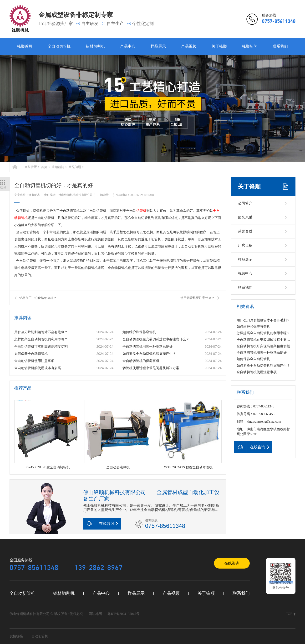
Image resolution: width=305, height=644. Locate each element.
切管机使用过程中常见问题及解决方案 (151, 368)
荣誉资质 (245, 231)
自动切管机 (40, 636)
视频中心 (245, 273)
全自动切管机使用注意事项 (34, 361)
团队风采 (245, 217)
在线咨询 (232, 563)
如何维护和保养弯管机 (139, 332)
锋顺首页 (25, 46)
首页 (44, 167)
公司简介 (245, 203)
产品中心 (128, 46)
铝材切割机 (95, 46)
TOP (289, 614)
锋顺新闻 (250, 46)
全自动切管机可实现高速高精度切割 (41, 347)
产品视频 (189, 46)
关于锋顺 (219, 46)
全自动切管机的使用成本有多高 (38, 368)
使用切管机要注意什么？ (197, 298)
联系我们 (280, 46)
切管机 (141, 211)
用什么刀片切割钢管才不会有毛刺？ (41, 332)
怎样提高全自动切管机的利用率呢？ (41, 339)
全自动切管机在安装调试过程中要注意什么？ (156, 339)
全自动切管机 (59, 46)
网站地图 (95, 614)
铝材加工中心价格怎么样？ (38, 298)
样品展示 (158, 46)
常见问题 (75, 167)
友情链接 (16, 636)
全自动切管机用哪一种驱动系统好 (147, 347)
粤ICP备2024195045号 (123, 614)
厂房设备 (245, 245)
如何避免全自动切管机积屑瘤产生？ (149, 354)
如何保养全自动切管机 (31, 354)
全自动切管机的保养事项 (141, 361)
